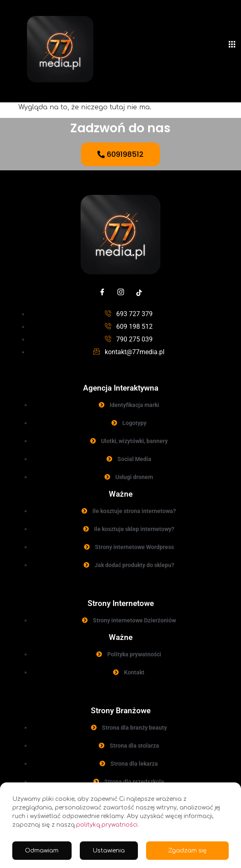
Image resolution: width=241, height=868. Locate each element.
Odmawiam (42, 851)
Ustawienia (109, 851)
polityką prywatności (107, 825)
